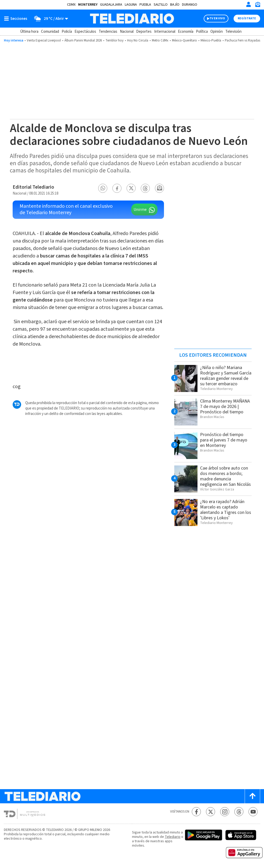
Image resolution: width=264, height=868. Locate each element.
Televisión (233, 32)
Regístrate (247, 18)
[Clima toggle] (49, 19)
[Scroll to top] (252, 796)
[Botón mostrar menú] (17, 19)
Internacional (165, 32)
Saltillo (161, 5)
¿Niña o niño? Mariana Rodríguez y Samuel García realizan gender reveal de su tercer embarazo (226, 376)
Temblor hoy (114, 40)
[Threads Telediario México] (239, 812)
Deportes (144, 32)
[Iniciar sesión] (249, 4)
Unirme (140, 210)
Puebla (145, 5)
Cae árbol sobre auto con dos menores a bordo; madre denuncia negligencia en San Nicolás (225, 476)
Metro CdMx (160, 40)
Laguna (131, 5)
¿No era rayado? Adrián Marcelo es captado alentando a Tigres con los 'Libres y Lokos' (226, 510)
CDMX (71, 5)
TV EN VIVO (217, 18)
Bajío (175, 5)
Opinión (217, 32)
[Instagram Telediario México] (225, 812)
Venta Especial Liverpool (44, 40)
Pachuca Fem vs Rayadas (242, 40)
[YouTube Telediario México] (253, 812)
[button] (103, 188)
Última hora (29, 32)
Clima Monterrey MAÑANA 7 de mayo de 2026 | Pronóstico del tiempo (225, 407)
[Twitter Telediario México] (211, 812)
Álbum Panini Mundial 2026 (83, 40)
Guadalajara (111, 5)
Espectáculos (85, 32)
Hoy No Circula (138, 40)
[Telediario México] (132, 19)
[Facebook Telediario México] (196, 812)
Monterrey (88, 5)
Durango (190, 5)
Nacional (127, 32)
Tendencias (108, 32)
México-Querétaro (184, 40)
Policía (67, 32)
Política (202, 32)
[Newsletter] (258, 6)
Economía (186, 32)
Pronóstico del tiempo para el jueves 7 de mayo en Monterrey (224, 440)
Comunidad (50, 32)
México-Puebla (211, 40)
